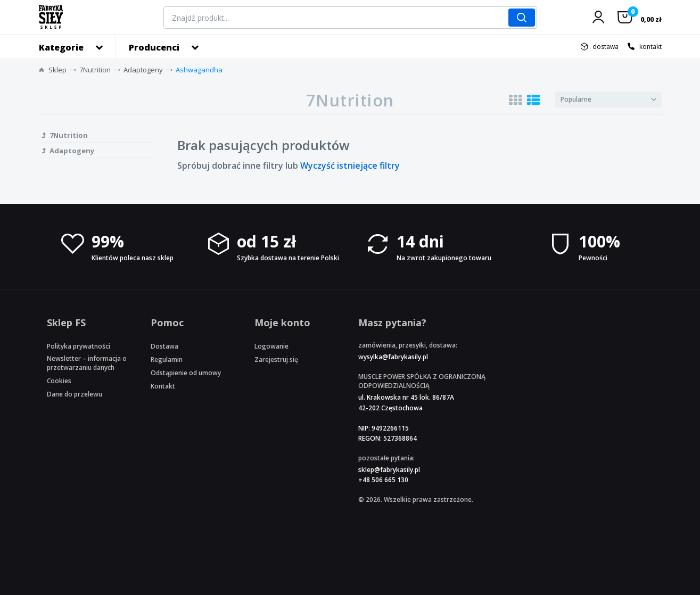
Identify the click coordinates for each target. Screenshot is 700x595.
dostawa (606, 47)
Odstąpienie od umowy (186, 373)
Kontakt (163, 386)
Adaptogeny (143, 70)
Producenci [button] (154, 47)
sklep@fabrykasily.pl (389, 470)
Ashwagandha (199, 70)
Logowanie (271, 346)
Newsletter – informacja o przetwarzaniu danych (87, 363)
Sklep (57, 70)
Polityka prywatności (79, 346)
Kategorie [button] (61, 47)
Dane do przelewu (75, 394)
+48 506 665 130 (383, 480)
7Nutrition (95, 70)
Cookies (59, 381)
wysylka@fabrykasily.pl (393, 357)
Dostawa (164, 346)
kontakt (650, 47)
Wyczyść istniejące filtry (350, 166)
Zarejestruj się (276, 360)
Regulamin (167, 360)
